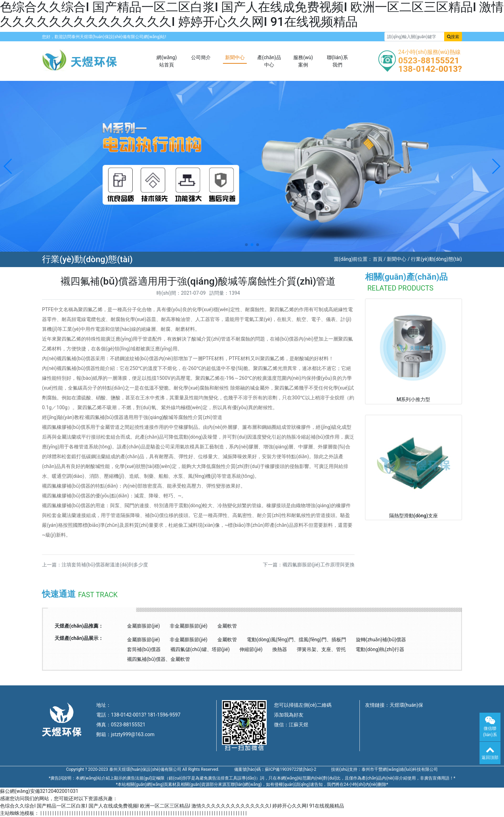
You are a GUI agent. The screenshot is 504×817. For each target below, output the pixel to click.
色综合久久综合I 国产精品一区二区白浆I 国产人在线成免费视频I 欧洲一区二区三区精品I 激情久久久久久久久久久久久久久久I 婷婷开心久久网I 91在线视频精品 (252, 15)
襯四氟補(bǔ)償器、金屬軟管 (159, 659)
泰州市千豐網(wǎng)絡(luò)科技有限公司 (400, 769)
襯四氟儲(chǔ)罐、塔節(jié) (200, 649)
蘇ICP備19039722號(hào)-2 (291, 769)
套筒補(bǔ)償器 (144, 649)
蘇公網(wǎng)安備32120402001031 (39, 791)
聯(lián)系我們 (337, 61)
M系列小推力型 (413, 399)
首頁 (378, 259)
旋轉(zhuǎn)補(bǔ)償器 (381, 640)
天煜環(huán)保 (406, 705)
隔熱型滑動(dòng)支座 (414, 516)
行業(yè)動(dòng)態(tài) (436, 259)
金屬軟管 (227, 626)
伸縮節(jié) (251, 649)
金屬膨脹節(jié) (143, 626)
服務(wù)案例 (303, 61)
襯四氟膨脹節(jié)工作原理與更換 (318, 565)
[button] (8, 166)
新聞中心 (235, 57)
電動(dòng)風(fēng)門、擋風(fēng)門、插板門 (296, 640)
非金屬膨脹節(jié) (189, 626)
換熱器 (280, 649)
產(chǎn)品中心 (269, 61)
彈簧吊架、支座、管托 (321, 649)
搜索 (453, 37)
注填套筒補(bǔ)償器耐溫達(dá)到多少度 (105, 565)
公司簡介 (201, 57)
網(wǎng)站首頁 (167, 61)
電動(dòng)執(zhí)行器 (380, 649)
